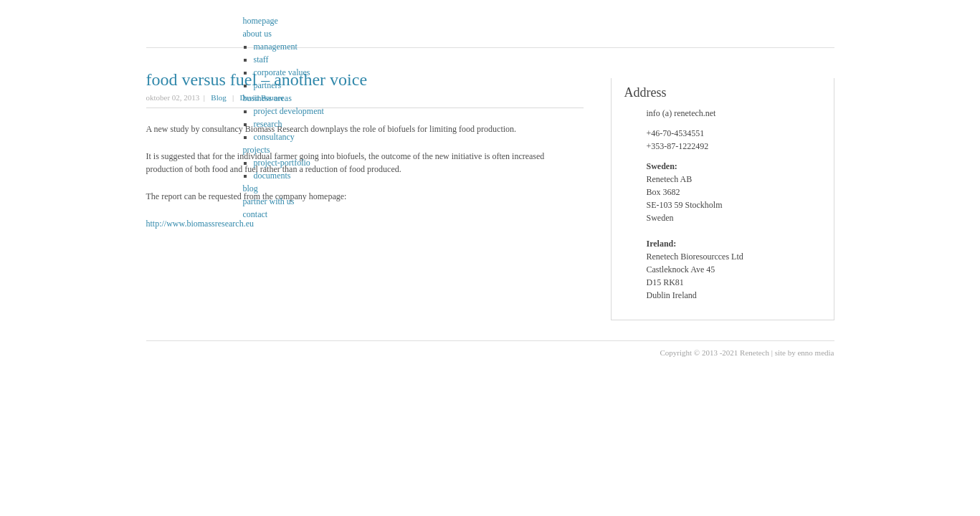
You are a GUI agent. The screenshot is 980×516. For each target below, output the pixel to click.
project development (289, 111)
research (268, 124)
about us (257, 34)
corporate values (282, 72)
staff (261, 59)
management (276, 47)
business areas (267, 98)
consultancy (274, 137)
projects (257, 150)
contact (256, 214)
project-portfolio (282, 163)
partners (268, 85)
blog (251, 188)
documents (272, 176)
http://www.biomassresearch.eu (200, 224)
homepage (261, 21)
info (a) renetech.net (681, 113)
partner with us (269, 201)
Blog (218, 97)
